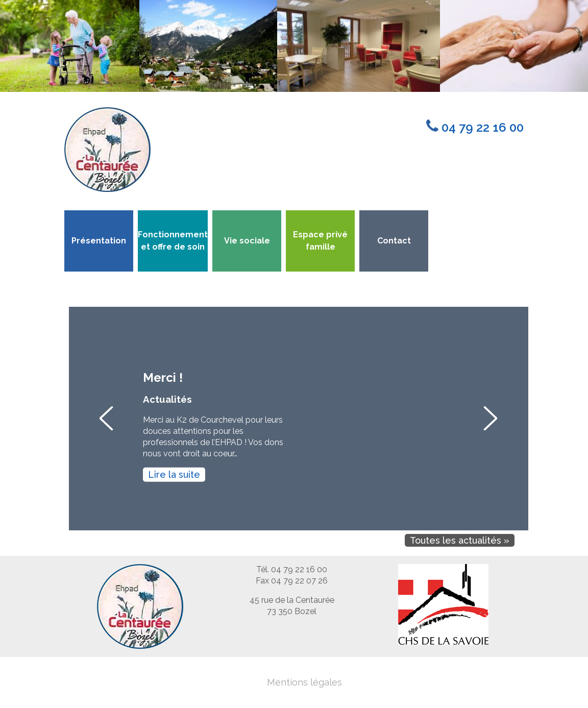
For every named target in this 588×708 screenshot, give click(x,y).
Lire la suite (174, 474)
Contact (394, 241)
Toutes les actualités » (460, 540)
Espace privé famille (320, 241)
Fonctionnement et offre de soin (173, 241)
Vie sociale (247, 241)
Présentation (99, 241)
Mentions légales (304, 682)
